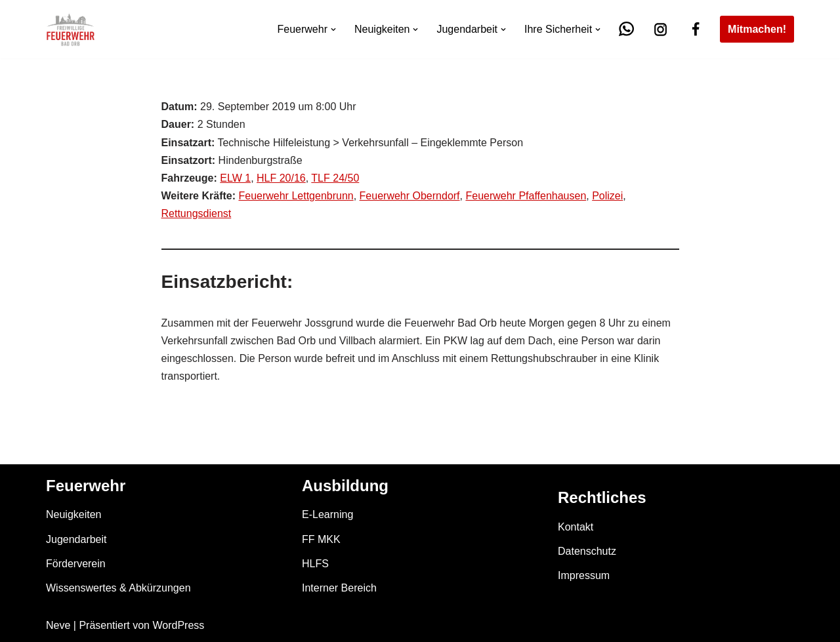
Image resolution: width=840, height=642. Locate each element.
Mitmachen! (757, 29)
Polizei (607, 196)
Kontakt (576, 527)
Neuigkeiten (74, 514)
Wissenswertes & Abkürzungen (118, 588)
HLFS (315, 564)
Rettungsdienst (197, 213)
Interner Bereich (339, 588)
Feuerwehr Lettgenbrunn (296, 196)
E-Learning (327, 514)
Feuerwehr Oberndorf (410, 196)
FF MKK (321, 539)
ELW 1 (235, 178)
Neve (58, 625)
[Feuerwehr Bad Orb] (71, 29)
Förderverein (76, 564)
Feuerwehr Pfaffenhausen (526, 196)
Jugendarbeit (76, 539)
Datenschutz (587, 551)
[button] (333, 30)
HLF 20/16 (281, 178)
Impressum (584, 575)
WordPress (178, 625)
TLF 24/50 (335, 178)
